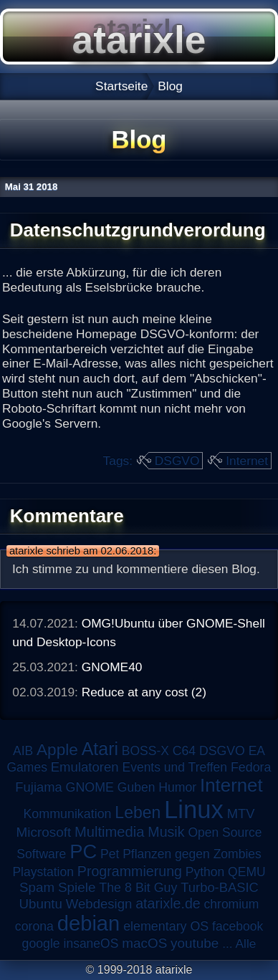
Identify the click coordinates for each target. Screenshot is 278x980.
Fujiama (38, 787)
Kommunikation (67, 814)
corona (34, 926)
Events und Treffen (174, 767)
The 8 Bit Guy (138, 888)
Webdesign (99, 904)
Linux (194, 810)
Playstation (43, 872)
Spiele (77, 887)
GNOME (90, 787)
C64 (184, 751)
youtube (195, 943)
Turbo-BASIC (220, 887)
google (41, 943)
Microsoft (43, 832)
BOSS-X (145, 751)
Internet (247, 461)
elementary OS (166, 926)
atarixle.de (168, 903)
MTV (241, 813)
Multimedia (109, 832)
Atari (100, 749)
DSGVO (177, 461)
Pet (110, 854)
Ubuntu (41, 904)
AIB (23, 751)
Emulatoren (85, 767)
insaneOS (91, 943)
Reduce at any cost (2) (144, 692)
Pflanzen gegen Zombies (192, 854)
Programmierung (130, 871)
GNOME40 (112, 667)
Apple (57, 750)
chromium (232, 904)
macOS (144, 943)
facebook (238, 926)
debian (89, 923)
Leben (138, 812)
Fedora (251, 767)
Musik (166, 832)
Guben (136, 787)
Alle (245, 943)
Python (205, 872)
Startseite (121, 86)
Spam (37, 887)
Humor (177, 787)
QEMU (247, 872)
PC (83, 851)
